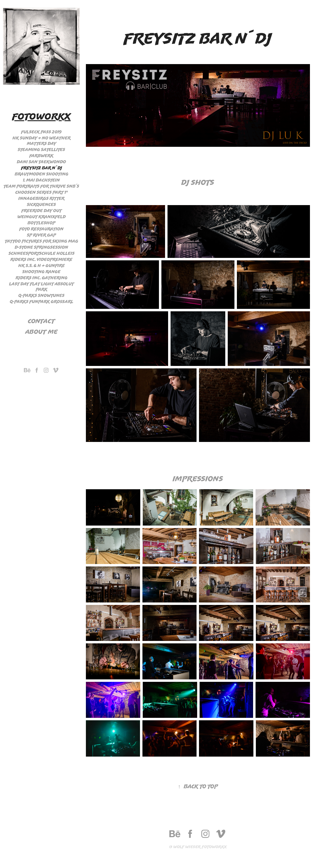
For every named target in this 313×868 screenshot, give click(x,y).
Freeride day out (42, 211)
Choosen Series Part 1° (42, 192)
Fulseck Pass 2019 (41, 132)
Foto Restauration (41, 229)
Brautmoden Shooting (42, 174)
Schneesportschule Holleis (42, 253)
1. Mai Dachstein (41, 180)
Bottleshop (41, 223)
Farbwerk (41, 156)
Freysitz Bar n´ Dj (42, 168)
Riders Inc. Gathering (42, 278)
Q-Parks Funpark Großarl (42, 302)
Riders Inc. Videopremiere (41, 259)
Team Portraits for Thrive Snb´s (41, 186)
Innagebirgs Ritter (41, 198)
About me (42, 332)
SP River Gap (41, 235)
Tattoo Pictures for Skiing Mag (42, 241)
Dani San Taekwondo (41, 162)
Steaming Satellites (41, 150)
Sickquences (41, 204)
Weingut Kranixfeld (42, 217)
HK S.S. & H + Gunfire (42, 266)
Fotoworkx (41, 116)
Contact (41, 321)
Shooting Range (41, 272)
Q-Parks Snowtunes (41, 295)
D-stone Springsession (41, 247)
